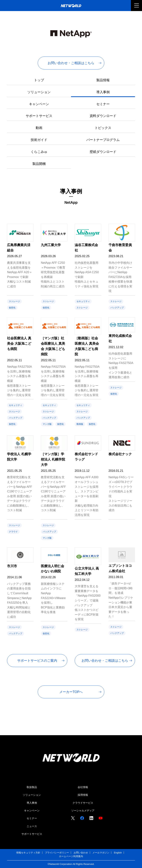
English (118, 853)
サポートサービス (39, 116)
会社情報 (83, 787)
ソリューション (39, 92)
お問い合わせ (81, 853)
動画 (39, 128)
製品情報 (103, 80)
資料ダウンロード (103, 116)
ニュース (32, 826)
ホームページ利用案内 (71, 856)
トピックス (103, 128)
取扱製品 (32, 787)
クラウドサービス (83, 803)
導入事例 (103, 92)
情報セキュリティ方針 (28, 853)
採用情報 (83, 795)
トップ (39, 80)
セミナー (103, 104)
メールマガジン (101, 853)
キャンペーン (39, 104)
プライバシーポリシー (57, 853)
